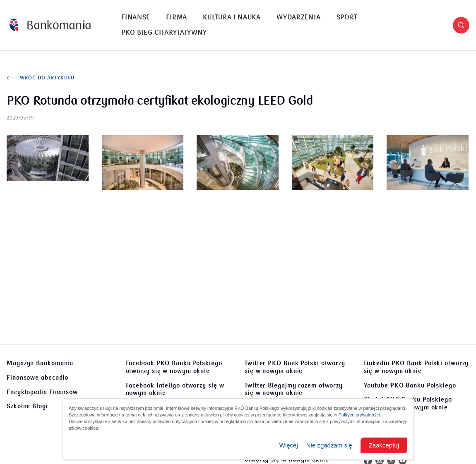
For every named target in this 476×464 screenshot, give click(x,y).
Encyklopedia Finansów (42, 392)
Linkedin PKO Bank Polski (416, 367)
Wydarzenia (298, 17)
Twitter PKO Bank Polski (295, 367)
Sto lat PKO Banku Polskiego (408, 403)
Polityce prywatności (359, 415)
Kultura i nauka (232, 17)
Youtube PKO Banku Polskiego (410, 385)
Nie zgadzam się (329, 445)
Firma (177, 17)
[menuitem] (136, 18)
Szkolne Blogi (27, 406)
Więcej (289, 445)
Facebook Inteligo (175, 389)
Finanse (136, 17)
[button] (461, 25)
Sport (347, 17)
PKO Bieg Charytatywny (164, 33)
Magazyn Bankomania (40, 363)
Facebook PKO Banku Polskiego (174, 367)
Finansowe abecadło (37, 378)
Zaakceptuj (384, 445)
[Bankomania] (50, 25)
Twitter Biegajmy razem (294, 389)
